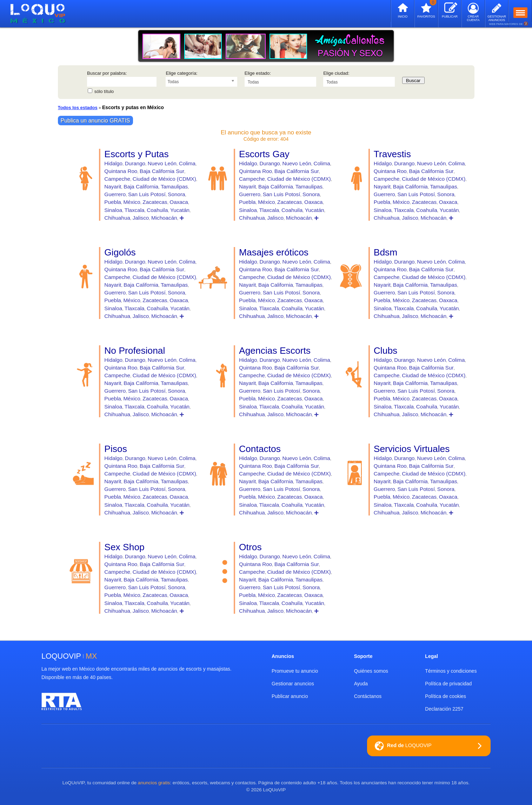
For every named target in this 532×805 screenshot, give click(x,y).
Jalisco (141, 218)
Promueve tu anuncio (295, 671)
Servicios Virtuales (412, 449)
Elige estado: (258, 73)
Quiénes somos (371, 671)
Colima (187, 163)
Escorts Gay (264, 154)
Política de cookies (445, 696)
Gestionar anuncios (293, 684)
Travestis (392, 154)
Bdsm (385, 252)
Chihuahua (117, 218)
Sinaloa (113, 210)
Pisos (116, 449)
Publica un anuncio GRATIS (95, 121)
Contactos (260, 449)
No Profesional (135, 351)
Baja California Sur (162, 171)
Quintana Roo (121, 171)
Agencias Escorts (275, 351)
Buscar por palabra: (107, 73)
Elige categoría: (181, 73)
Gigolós (120, 252)
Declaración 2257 (444, 709)
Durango (135, 163)
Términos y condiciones (451, 671)
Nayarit (113, 187)
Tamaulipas (174, 187)
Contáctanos (368, 696)
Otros (250, 547)
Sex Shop (124, 547)
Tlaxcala (135, 210)
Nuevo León (162, 163)
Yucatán (180, 210)
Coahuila (157, 210)
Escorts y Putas (136, 154)
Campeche (117, 179)
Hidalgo (113, 163)
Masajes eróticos (274, 252)
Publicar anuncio (290, 696)
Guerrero (115, 194)
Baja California (141, 187)
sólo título (104, 91)
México (132, 202)
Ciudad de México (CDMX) (164, 179)
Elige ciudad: (336, 73)
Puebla (112, 202)
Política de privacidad (448, 684)
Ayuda (361, 684)
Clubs (385, 351)
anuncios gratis (154, 783)
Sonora (176, 194)
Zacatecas (155, 202)
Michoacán (164, 218)
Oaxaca (179, 202)
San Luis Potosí (147, 194)
